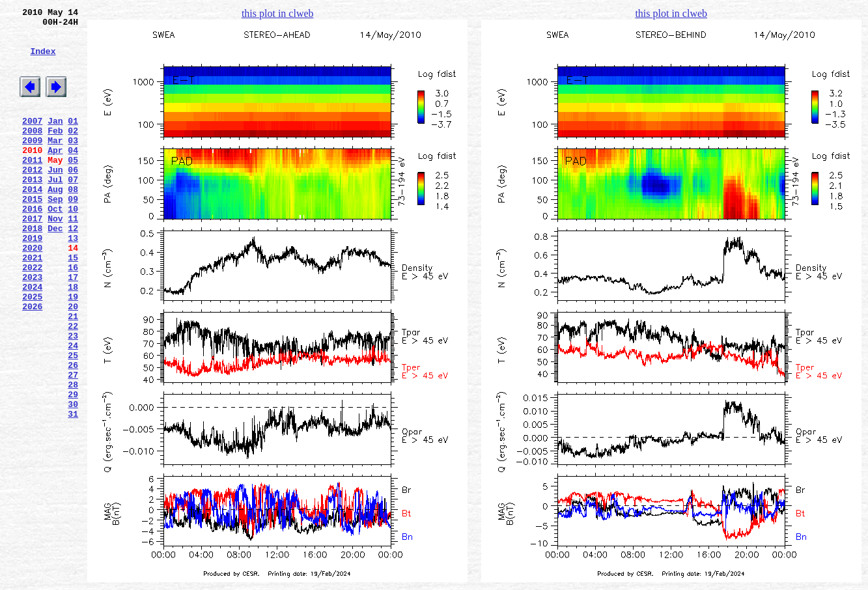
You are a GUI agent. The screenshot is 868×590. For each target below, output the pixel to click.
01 (73, 140)
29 (73, 468)
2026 (32, 363)
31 (73, 492)
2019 (32, 281)
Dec (55, 269)
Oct (55, 246)
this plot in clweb (278, 13)
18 (73, 339)
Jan (55, 140)
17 (73, 328)
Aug (55, 222)
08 (73, 222)
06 (73, 199)
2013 (32, 210)
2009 (32, 163)
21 (73, 374)
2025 (32, 351)
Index (43, 61)
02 (73, 152)
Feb (55, 152)
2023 (32, 328)
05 (73, 187)
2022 (32, 316)
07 (73, 210)
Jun (55, 199)
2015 (32, 234)
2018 (32, 269)
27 (73, 445)
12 (73, 269)
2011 (32, 187)
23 (73, 398)
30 (73, 480)
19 (73, 351)
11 (73, 257)
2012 (32, 199)
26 (73, 433)
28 (73, 457)
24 (73, 410)
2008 (32, 152)
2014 (32, 222)
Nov (55, 257)
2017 (32, 257)
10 (73, 246)
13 (73, 281)
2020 (32, 292)
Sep (55, 234)
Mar (55, 163)
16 (73, 316)
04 (73, 175)
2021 (32, 304)
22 (73, 386)
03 (73, 163)
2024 (32, 339)
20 (73, 363)
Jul (55, 210)
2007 (32, 140)
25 (73, 421)
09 (73, 234)
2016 (32, 246)
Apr (55, 175)
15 (73, 304)
